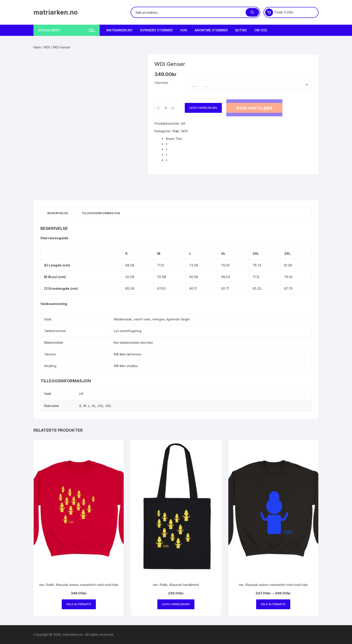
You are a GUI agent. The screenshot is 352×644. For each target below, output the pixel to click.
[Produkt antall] (166, 108)
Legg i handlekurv (203, 108)
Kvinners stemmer (156, 30)
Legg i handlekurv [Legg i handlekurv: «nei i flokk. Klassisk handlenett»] (176, 604)
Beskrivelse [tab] (58, 213)
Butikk (241, 30)
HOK (184, 30)
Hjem (37, 47)
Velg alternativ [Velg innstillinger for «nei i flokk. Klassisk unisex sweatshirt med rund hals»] (79, 604)
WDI (47, 47)
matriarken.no (56, 12)
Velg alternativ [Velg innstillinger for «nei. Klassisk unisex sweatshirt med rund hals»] (273, 604)
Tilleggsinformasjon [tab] (101, 213)
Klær (176, 131)
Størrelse (161, 83)
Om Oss (261, 30)
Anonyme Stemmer (211, 30)
